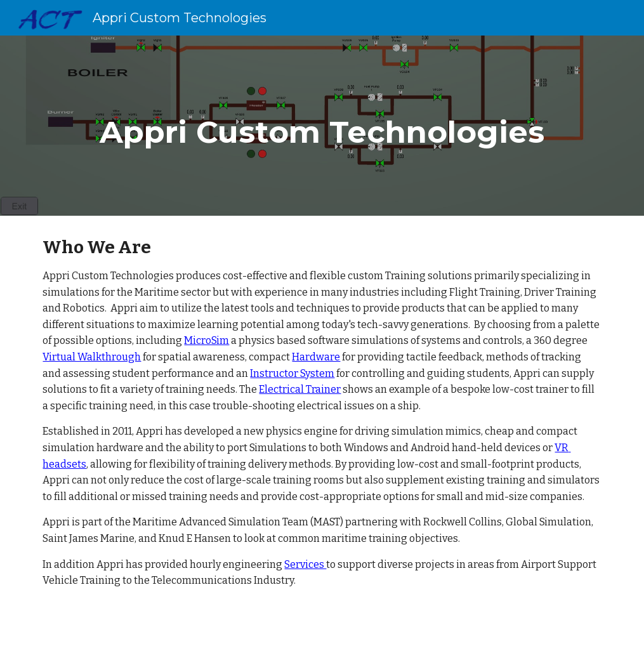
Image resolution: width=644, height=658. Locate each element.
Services (305, 564)
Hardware (316, 357)
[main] (322, 126)
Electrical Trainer (300, 389)
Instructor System (292, 373)
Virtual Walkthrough (92, 357)
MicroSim (207, 340)
